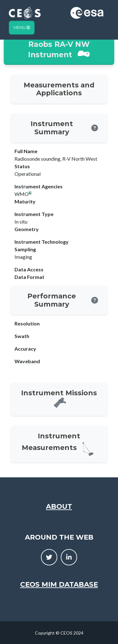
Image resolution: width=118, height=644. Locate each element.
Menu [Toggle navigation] (22, 28)
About (59, 506)
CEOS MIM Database (59, 584)
